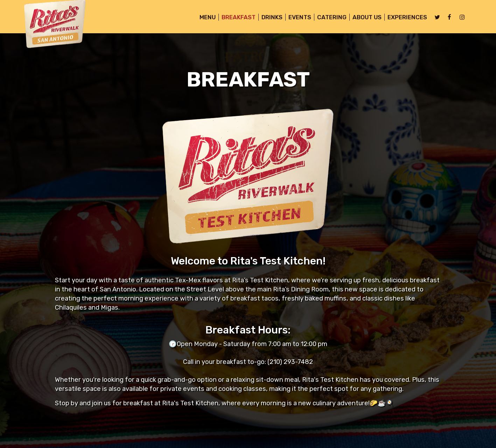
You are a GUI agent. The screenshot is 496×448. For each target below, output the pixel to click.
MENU (205, 18)
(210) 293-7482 (290, 362)
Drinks (269, 18)
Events (297, 18)
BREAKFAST (236, 18)
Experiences (404, 18)
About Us (364, 18)
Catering (329, 18)
